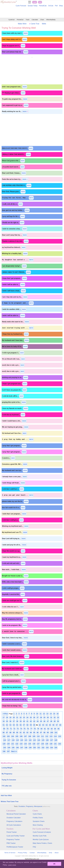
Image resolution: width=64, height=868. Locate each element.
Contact (32, 853)
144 (9, 748)
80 (42, 729)
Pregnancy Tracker (13, 839)
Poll (56, 6)
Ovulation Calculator (14, 818)
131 (13, 744)
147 (22, 748)
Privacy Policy (23, 853)
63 (43, 725)
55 (17, 725)
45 (41, 721)
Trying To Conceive (9, 780)
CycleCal (11, 20)
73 (18, 729)
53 (10, 725)
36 (10, 721)
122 (30, 740)
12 (44, 714)
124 (39, 740)
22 (21, 718)
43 (34, 721)
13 (47, 714)
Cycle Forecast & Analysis (42, 832)
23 (24, 718)
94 (31, 733)
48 (51, 721)
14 (51, 714)
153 (47, 748)
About (57, 853)
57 (24, 725)
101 (56, 733)
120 (22, 740)
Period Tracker (12, 832)
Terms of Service (10, 853)
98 (44, 733)
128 (56, 740)
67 (57, 725)
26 (34, 718)
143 (5, 748)
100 (52, 733)
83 (52, 729)
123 (34, 740)
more (26, 33)
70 (8, 729)
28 (41, 718)
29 (44, 718)
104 (13, 736)
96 (38, 733)
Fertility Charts (38, 818)
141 (55, 744)
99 (48, 733)
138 (42, 744)
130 (8, 744)
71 (11, 729)
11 (41, 714)
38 (17, 721)
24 (27, 718)
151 (39, 748)
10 (37, 714)
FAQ (34, 847)
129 (4, 744)
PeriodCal (20, 20)
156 (4, 751)
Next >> (14, 751)
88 (10, 733)
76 (28, 729)
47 (48, 721)
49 (55, 721)
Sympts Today (33, 6)
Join (40, 2)
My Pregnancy (7, 774)
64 (47, 725)
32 (55, 718)
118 (13, 740)
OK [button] (54, 864)
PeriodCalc (43, 6)
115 (60, 736)
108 (30, 736)
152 (43, 748)
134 (25, 744)
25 (31, 718)
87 (7, 733)
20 (14, 718)
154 (52, 748)
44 (38, 721)
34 (4, 721)
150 (34, 748)
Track (28, 20)
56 (21, 725)
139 (47, 744)
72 (14, 729)
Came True (34, 24)
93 (27, 733)
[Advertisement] (32, 12)
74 (21, 729)
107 (25, 736)
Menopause (38, 806)
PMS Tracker (11, 843)
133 (21, 744)
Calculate (35, 20)
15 (54, 714)
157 (8, 751)
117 (9, 740)
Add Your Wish (6, 796)
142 (60, 744)
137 (38, 744)
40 (24, 721)
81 (45, 729)
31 (51, 718)
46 (44, 721)
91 (21, 733)
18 (7, 718)
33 (58, 718)
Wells (44, 24)
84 (55, 729)
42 (31, 721)
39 (21, 721)
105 (17, 736)
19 (10, 718)
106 (21, 736)
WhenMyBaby (51, 20)
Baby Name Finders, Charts (42, 843)
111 (42, 736)
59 (31, 725)
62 (40, 725)
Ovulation (22, 806)
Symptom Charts (39, 821)
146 (17, 748)
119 (17, 740)
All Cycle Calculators (14, 825)
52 (7, 725)
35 (7, 721)
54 (14, 725)
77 (31, 729)
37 (14, 721)
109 (34, 736)
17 (4, 718)
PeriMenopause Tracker (15, 847)
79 (38, 729)
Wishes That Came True (10, 802)
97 (41, 733)
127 (52, 740)
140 (51, 744)
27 (38, 718)
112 (47, 736)
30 (48, 718)
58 (27, 725)
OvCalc (51, 6)
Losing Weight (7, 768)
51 (4, 725)
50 (58, 721)
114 (55, 736)
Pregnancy (30, 806)
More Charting (38, 825)
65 (50, 725)
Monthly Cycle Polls (40, 836)
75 (25, 729)
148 (26, 748)
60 (34, 725)
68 (60, 725)
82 (48, 729)
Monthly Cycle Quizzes (41, 839)
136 (34, 744)
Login (35, 2)
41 (27, 721)
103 (8, 736)
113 (51, 736)
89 (14, 733)
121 (26, 740)
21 (17, 718)
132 (17, 744)
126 (47, 740)
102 (4, 736)
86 (4, 733)
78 (35, 729)
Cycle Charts (37, 814)
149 (30, 748)
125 (43, 740)
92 (24, 733)
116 (5, 740)
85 (59, 729)
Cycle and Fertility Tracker (16, 836)
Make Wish (22, 24)
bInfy (50, 853)
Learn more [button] (12, 865)
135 (30, 744)
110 (38, 736)
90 (17, 733)
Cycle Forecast (21, 6)
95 (34, 733)
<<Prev (5, 714)
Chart (42, 20)
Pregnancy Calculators (14, 821)
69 (4, 729)
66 (53, 725)
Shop (61, 6)
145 (13, 748)
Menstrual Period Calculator (16, 814)
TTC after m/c (7, 786)
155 (56, 748)
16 (58, 714)
